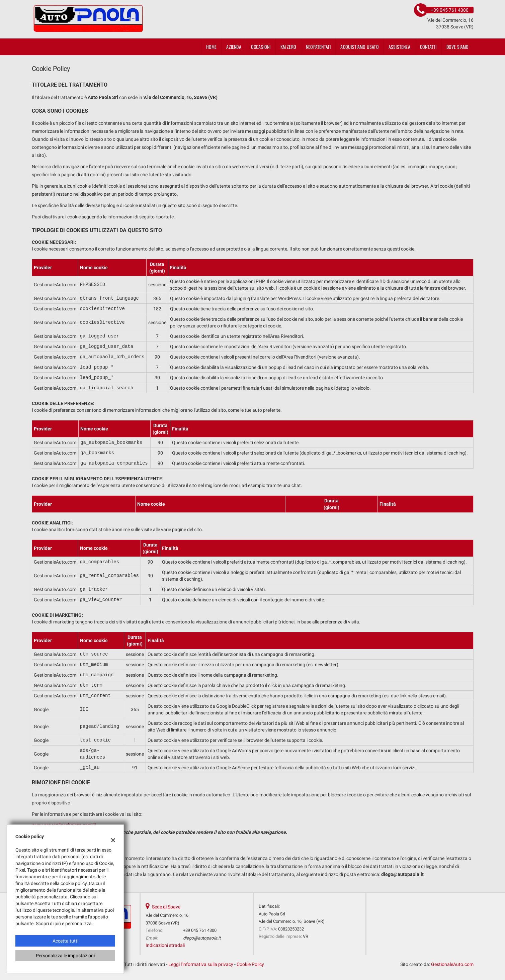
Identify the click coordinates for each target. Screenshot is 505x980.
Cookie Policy (250, 964)
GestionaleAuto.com (452, 964)
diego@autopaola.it (202, 938)
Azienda (234, 47)
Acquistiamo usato (359, 47)
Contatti (428, 47)
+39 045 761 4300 (200, 930)
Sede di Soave (166, 907)
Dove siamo (458, 47)
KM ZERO (288, 47)
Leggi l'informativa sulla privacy (201, 964)
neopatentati (318, 47)
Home (212, 47)
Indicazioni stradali (165, 945)
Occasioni (261, 47)
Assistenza (399, 47)
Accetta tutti (65, 941)
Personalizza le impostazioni (65, 956)
